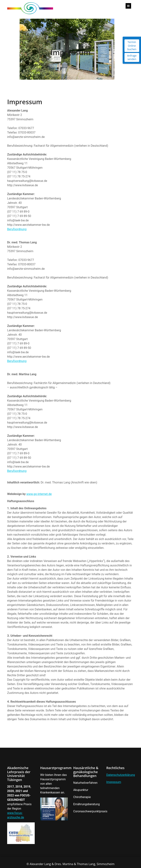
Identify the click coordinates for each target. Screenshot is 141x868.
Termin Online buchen (132, 46)
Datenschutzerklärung (121, 775)
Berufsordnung (17, 229)
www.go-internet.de (39, 494)
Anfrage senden (132, 57)
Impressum (70, 52)
